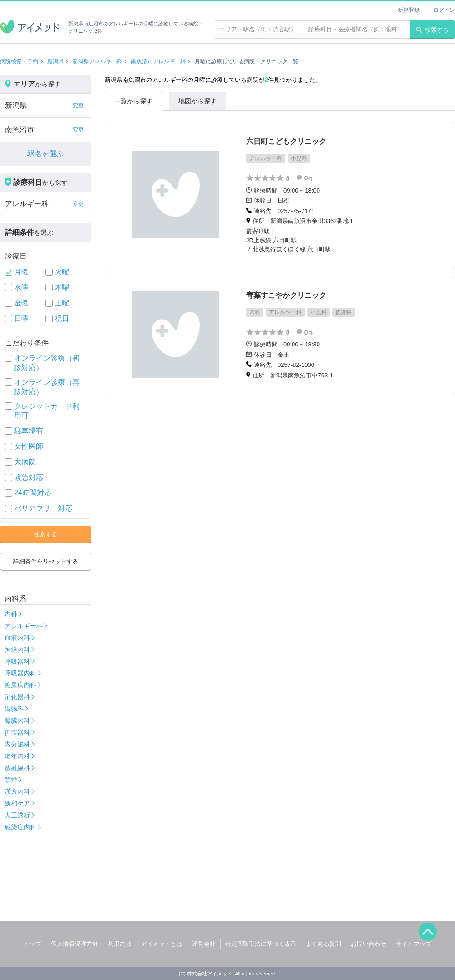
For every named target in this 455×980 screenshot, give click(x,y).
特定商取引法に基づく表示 (261, 944)
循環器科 (17, 732)
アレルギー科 (24, 626)
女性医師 (29, 446)
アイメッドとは (162, 944)
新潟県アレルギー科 (97, 61)
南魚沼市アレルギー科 (158, 61)
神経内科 (17, 650)
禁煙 (11, 780)
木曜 (62, 287)
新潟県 (56, 61)
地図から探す (197, 101)
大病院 (25, 462)
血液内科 (17, 638)
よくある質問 (324, 944)
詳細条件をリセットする (46, 561)
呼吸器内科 (20, 673)
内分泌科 (17, 744)
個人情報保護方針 (75, 944)
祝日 (62, 318)
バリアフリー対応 (43, 508)
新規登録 (409, 10)
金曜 (21, 303)
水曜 (21, 287)
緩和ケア (17, 803)
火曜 (62, 272)
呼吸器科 (17, 661)
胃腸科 (14, 709)
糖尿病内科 (20, 685)
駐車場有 (29, 431)
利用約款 (120, 944)
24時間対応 (33, 493)
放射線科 (17, 768)
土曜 (62, 303)
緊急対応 (29, 477)
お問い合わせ (369, 944)
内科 (11, 614)
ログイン (444, 10)
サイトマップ (414, 944)
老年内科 (17, 756)
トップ (33, 944)
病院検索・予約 (19, 61)
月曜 (21, 272)
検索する (432, 30)
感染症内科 (20, 827)
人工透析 (17, 815)
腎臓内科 (17, 721)
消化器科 (17, 697)
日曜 (21, 318)
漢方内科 (17, 792)
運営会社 (204, 944)
